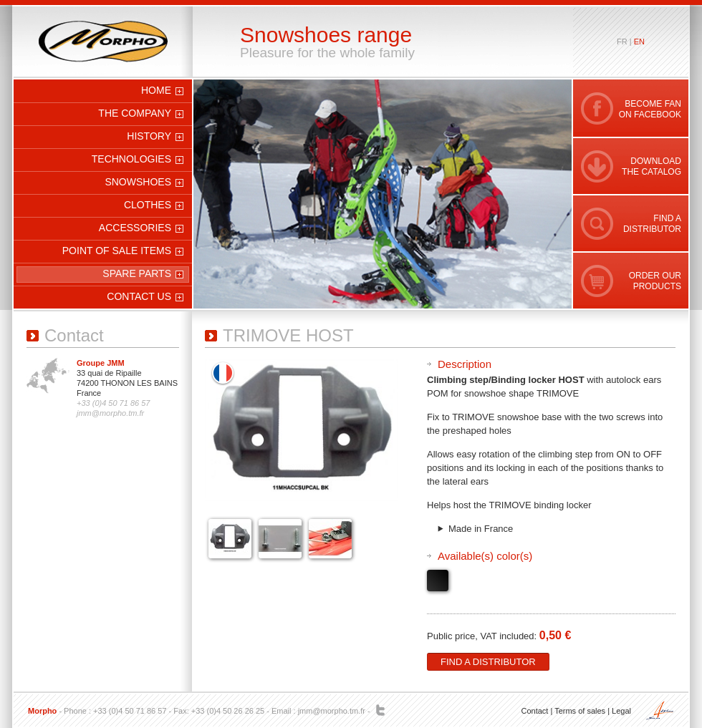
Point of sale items (117, 251)
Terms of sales (580, 711)
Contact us (139, 296)
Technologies (131, 159)
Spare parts (137, 273)
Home (156, 90)
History (149, 136)
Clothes (148, 205)
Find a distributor (488, 662)
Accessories (135, 228)
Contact (534, 711)
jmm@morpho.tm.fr (332, 711)
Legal (621, 711)
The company (135, 113)
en (639, 42)
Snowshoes (138, 182)
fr (622, 42)
